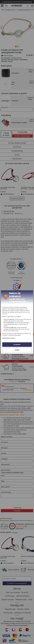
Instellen (17, 350)
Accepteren (17, 345)
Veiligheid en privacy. (8, 338)
